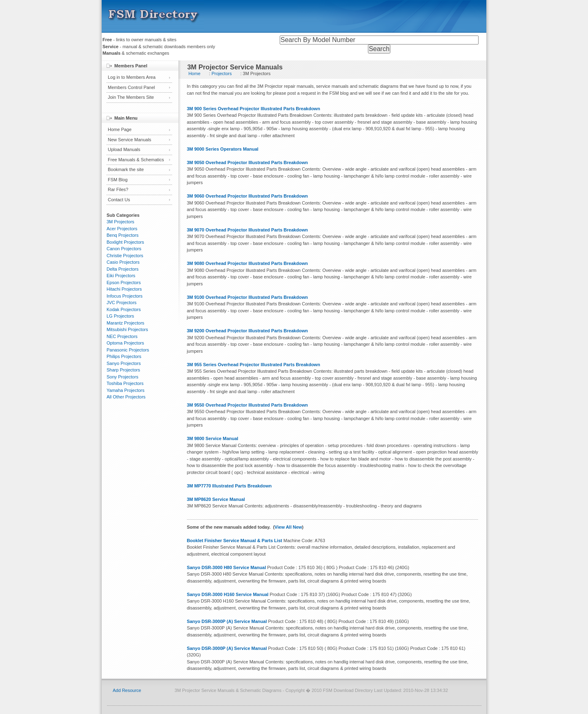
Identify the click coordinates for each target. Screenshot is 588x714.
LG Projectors (120, 316)
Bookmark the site (126, 169)
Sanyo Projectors (124, 363)
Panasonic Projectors (128, 350)
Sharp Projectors (123, 370)
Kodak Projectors (124, 309)
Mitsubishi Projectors (127, 329)
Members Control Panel (131, 87)
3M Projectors (120, 222)
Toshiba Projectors (125, 383)
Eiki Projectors (121, 276)
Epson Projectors (124, 282)
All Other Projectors (126, 397)
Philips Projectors (124, 356)
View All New (288, 527)
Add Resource (127, 690)
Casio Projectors (123, 262)
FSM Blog (118, 180)
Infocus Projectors (125, 296)
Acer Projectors (122, 229)
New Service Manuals (129, 140)
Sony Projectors (122, 377)
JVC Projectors (121, 303)
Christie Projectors (125, 256)
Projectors (222, 73)
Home (194, 73)
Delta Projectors (122, 269)
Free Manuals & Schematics (136, 160)
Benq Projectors (122, 235)
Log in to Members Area (132, 77)
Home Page (120, 129)
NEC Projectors (122, 336)
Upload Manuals (124, 149)
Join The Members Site (131, 97)
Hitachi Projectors (124, 289)
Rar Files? (118, 189)
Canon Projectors (124, 249)
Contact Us (119, 200)
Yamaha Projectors (126, 390)
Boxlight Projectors (125, 242)
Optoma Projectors (125, 343)
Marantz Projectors (125, 323)
